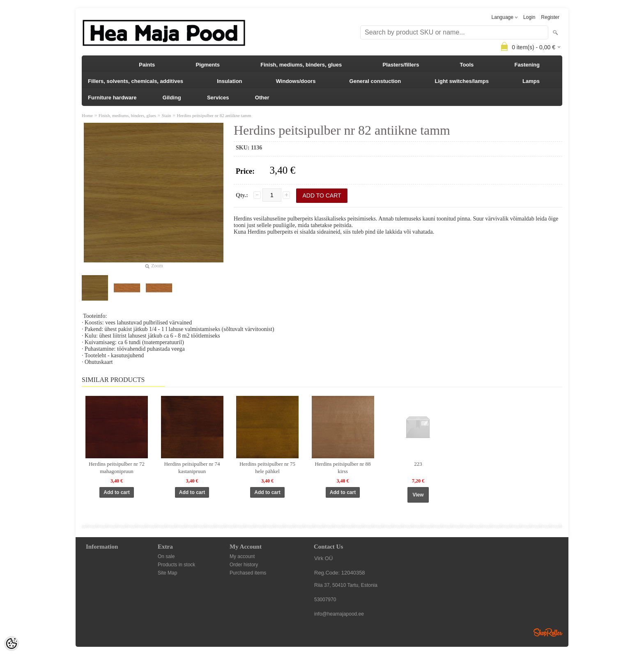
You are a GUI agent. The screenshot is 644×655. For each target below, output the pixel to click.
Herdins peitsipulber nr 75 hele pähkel (267, 468)
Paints (147, 65)
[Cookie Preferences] (11, 644)
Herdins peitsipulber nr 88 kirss (343, 468)
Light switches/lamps (461, 81)
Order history (244, 565)
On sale (166, 556)
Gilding (172, 98)
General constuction (375, 81)
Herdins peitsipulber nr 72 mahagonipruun (117, 468)
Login (529, 17)
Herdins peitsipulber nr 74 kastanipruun (192, 468)
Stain (167, 115)
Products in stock (176, 565)
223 (418, 464)
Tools (467, 65)
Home (87, 115)
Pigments (208, 65)
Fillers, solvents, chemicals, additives (136, 81)
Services (218, 98)
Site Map (167, 573)
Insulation (229, 81)
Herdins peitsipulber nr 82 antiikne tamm (214, 115)
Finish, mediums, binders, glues (301, 65)
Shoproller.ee (548, 632)
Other (262, 98)
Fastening (527, 65)
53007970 (325, 600)
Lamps (531, 81)
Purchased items (248, 573)
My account (242, 556)
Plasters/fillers (401, 65)
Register (550, 17)
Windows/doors (296, 81)
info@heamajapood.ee (339, 614)
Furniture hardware (112, 98)
